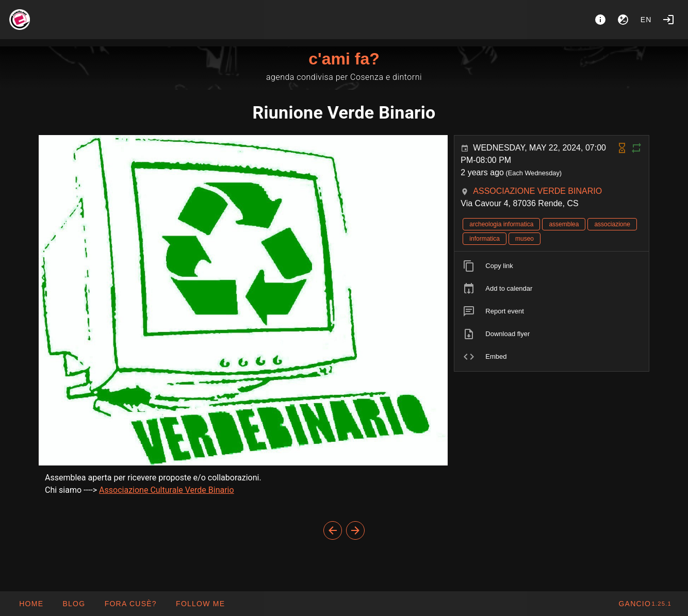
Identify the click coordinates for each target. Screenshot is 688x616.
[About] (600, 20)
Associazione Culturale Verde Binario (167, 490)
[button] (130, 604)
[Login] (668, 20)
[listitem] (552, 266)
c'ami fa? (344, 59)
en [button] (646, 20)
